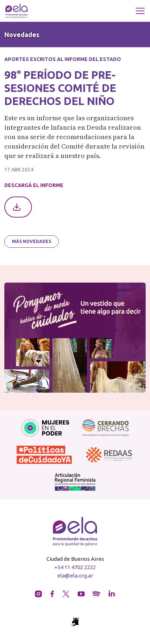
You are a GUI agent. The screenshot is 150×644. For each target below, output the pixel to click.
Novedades (22, 35)
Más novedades (32, 241)
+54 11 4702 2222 (75, 567)
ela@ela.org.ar (75, 576)
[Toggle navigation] (140, 11)
